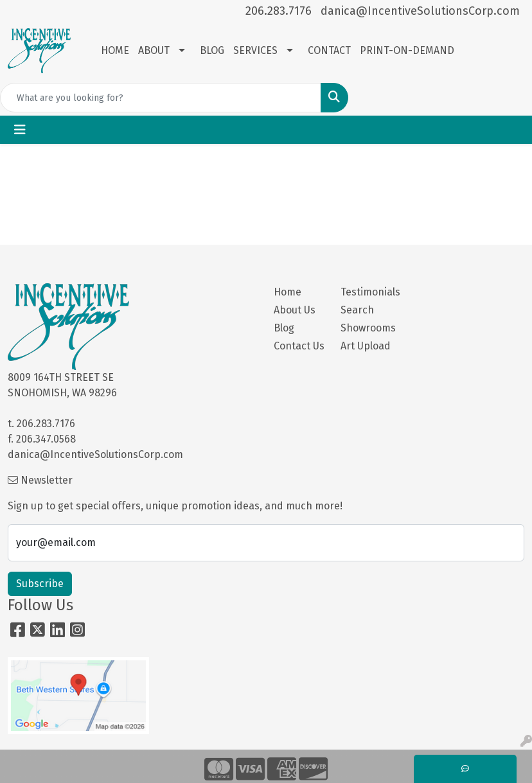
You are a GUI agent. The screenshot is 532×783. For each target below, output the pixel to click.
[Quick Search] (161, 98)
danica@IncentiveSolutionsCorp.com (420, 11)
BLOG (212, 50)
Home (288, 292)
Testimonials (366, 292)
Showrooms (366, 328)
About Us (295, 310)
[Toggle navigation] (20, 130)
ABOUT (154, 50)
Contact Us (299, 346)
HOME (115, 50)
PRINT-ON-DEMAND (407, 50)
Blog (284, 328)
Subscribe (40, 584)
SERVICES (255, 50)
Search (357, 310)
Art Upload (366, 346)
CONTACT (329, 50)
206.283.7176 (279, 11)
